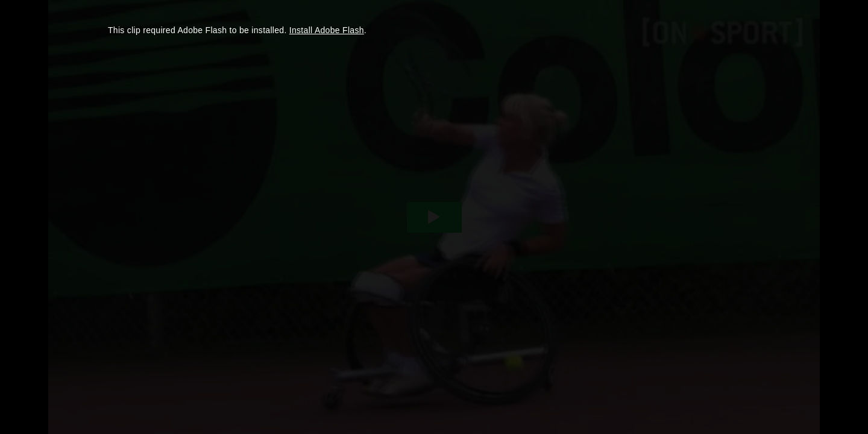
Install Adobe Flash (327, 30)
